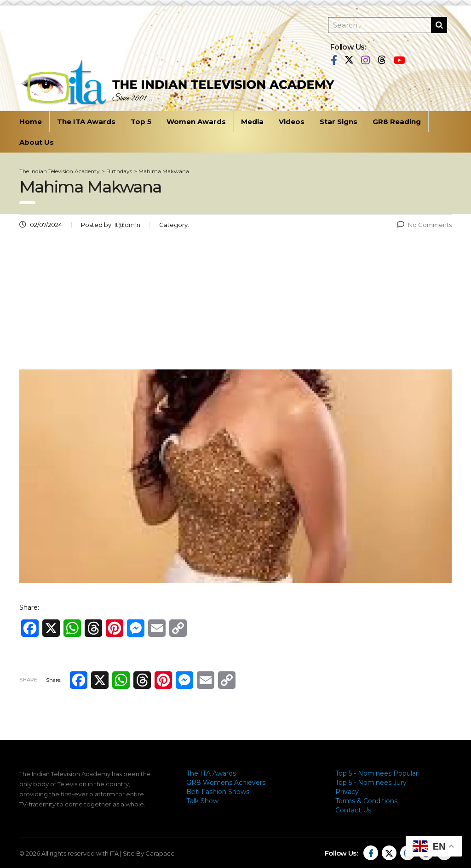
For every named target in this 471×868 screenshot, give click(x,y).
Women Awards (196, 122)
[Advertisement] (235, 303)
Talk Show (202, 801)
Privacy (347, 792)
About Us (37, 142)
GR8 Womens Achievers (226, 783)
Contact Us (353, 810)
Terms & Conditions (366, 801)
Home (31, 122)
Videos (292, 122)
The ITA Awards (86, 122)
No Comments (424, 225)
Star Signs (339, 122)
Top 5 (141, 122)
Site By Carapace (149, 853)
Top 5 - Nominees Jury (371, 783)
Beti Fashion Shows (218, 792)
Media (252, 122)
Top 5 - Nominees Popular (377, 773)
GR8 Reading (397, 122)
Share (28, 680)
